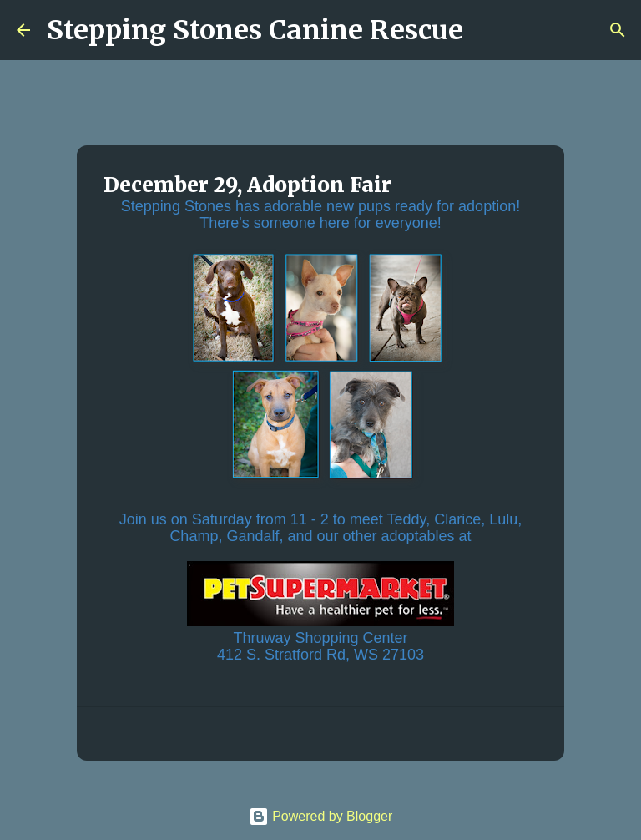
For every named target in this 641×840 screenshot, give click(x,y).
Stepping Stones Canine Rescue (255, 30)
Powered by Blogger (321, 816)
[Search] (487, 30)
